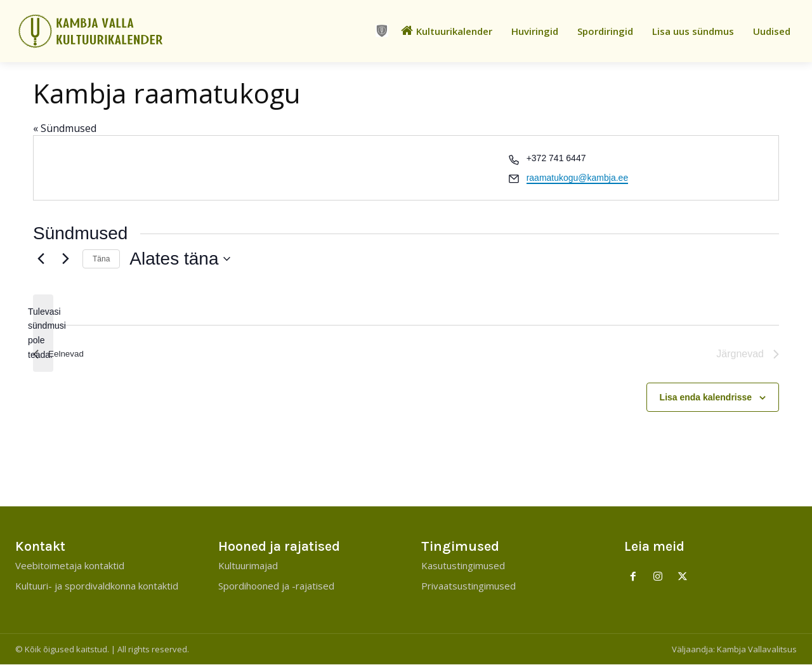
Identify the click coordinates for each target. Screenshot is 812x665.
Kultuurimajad (248, 566)
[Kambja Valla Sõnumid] (101, 31)
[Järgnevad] (65, 259)
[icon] (382, 31)
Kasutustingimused (463, 566)
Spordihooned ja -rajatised (276, 586)
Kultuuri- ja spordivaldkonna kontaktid (97, 586)
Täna (101, 259)
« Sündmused (65, 128)
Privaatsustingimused (468, 586)
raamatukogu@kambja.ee (578, 178)
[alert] (43, 333)
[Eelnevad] (41, 259)
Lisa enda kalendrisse (706, 397)
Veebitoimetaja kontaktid (70, 566)
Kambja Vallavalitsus (757, 650)
